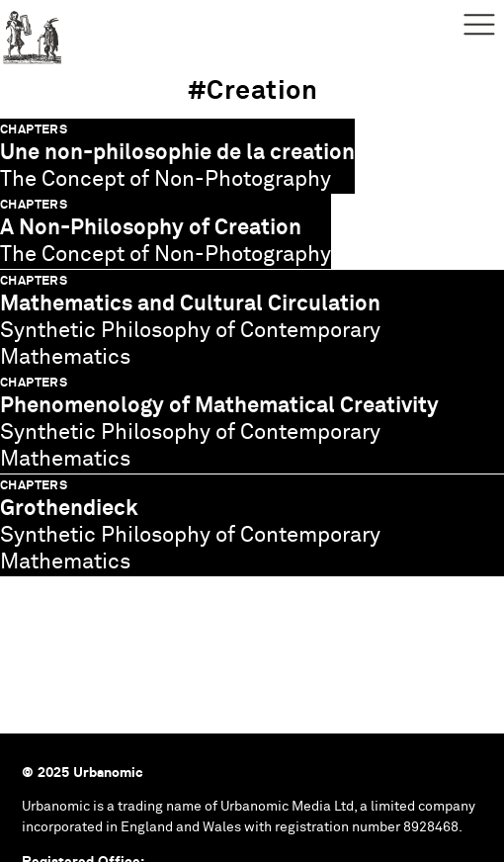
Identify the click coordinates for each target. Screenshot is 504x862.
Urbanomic (32, 32)
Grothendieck (69, 509)
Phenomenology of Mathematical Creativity (219, 406)
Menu (479, 25)
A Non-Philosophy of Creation (151, 228)
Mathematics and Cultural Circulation (190, 304)
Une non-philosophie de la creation (177, 153)
